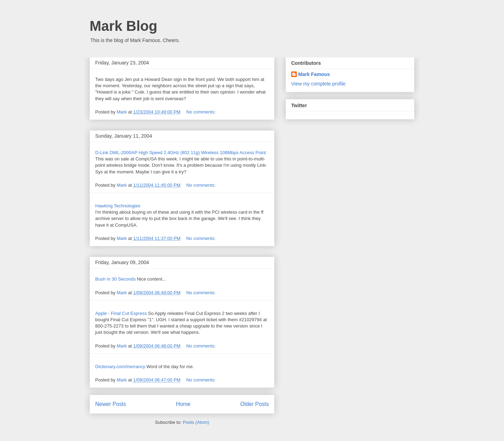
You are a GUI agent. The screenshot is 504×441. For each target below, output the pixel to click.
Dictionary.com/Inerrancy (120, 367)
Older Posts (255, 404)
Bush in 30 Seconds (115, 279)
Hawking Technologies (118, 206)
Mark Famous (314, 74)
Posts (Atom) (196, 422)
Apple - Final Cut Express (121, 313)
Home (183, 404)
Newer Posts (111, 404)
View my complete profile (318, 84)
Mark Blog (123, 26)
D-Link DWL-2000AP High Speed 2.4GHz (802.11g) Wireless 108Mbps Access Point (181, 153)
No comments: (201, 112)
